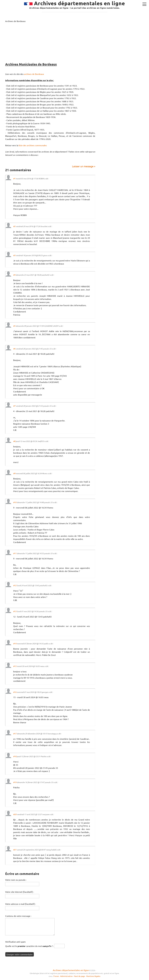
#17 (15, 734)
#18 (15, 756)
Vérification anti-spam (15, 942)
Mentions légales (93, 976)
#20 (15, 814)
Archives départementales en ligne (71, 970)
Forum (56, 976)
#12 (15, 585)
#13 (15, 611)
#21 (15, 850)
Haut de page (79, 976)
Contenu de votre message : (18, 916)
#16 (15, 692)
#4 (14, 275)
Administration (66, 976)
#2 (14, 226)
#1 (14, 179)
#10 (15, 502)
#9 (14, 473)
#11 (15, 553)
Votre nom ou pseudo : (16, 880)
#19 (15, 782)
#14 (15, 644)
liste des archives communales (33, 145)
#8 (14, 441)
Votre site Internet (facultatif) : (20, 892)
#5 (14, 326)
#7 (14, 406)
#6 (14, 349)
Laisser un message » (84, 166)
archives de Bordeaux (34, 74)
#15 (15, 666)
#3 (14, 255)
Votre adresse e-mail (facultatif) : (21, 904)
